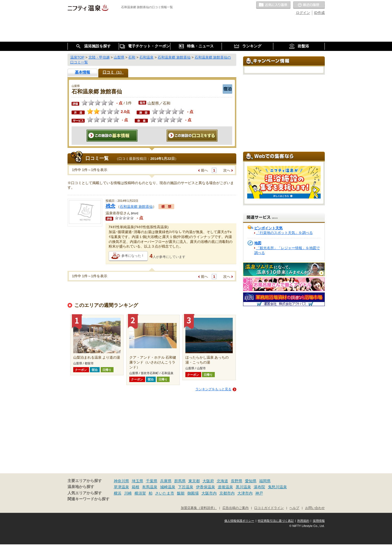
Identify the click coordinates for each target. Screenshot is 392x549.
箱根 (136, 487)
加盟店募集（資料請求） (199, 508)
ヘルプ (294, 508)
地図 (258, 243)
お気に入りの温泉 (273, 5)
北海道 (222, 481)
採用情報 (319, 521)
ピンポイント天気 (268, 228)
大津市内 (245, 493)
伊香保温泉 (206, 487)
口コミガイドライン (269, 508)
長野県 (237, 481)
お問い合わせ (315, 508)
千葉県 (152, 481)
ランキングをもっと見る (213, 389)
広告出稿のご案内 (235, 508)
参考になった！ (133, 256)
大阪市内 (209, 493)
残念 (111, 206)
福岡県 (265, 481)
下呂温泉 (186, 487)
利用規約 (303, 521)
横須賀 (140, 493)
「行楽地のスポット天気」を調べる (284, 233)
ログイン (303, 13)
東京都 (194, 481)
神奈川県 (121, 481)
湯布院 (259, 487)
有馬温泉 (150, 487)
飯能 (181, 493)
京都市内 (227, 493)
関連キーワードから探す (88, 499)
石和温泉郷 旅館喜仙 (136, 207)
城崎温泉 (168, 487)
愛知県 (251, 481)
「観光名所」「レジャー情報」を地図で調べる (287, 250)
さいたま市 (165, 493)
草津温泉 (121, 487)
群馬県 (180, 481)
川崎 (128, 493)
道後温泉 (225, 487)
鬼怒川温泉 (277, 487)
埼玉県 (137, 481)
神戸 (259, 493)
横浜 (118, 493)
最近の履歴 (309, 5)
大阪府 (208, 481)
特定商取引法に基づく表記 (276, 521)
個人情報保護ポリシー (239, 521)
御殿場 (193, 493)
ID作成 (319, 13)
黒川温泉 (243, 487)
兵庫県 (166, 481)
